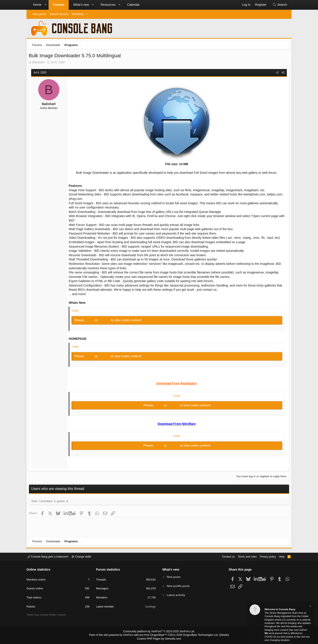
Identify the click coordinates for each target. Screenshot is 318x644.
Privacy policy (264, 556)
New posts (39, 14)
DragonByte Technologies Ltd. (197, 635)
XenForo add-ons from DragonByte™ (146, 635)
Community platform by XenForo (159, 632)
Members (78, 14)
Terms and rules (242, 556)
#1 (282, 74)
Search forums (59, 14)
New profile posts (179, 586)
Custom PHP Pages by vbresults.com (159, 639)
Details (219, 635)
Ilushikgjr (150, 607)
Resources (108, 5)
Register (106, 321)
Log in (91, 321)
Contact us (221, 556)
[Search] (280, 5)
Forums (59, 5)
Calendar (133, 5)
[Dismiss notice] (310, 607)
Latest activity (177, 595)
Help (279, 556)
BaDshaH (40, 63)
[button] (45, 5)
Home (37, 5)
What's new (81, 5)
